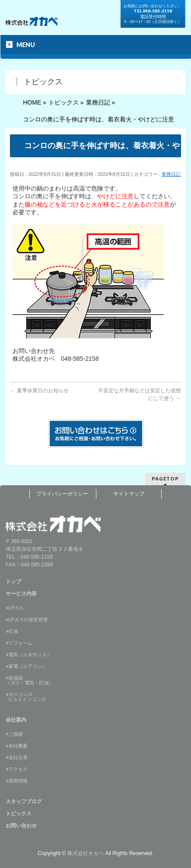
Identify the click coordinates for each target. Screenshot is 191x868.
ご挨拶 (16, 734)
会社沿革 (18, 757)
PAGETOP (165, 479)
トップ (13, 582)
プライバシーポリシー (62, 494)
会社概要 (18, 746)
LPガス (16, 608)
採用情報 (18, 781)
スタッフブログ (24, 801)
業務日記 (171, 174)
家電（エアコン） (28, 666)
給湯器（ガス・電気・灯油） (29, 680)
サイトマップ (129, 494)
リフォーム (21, 643)
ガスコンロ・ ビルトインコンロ (26, 697)
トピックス (19, 814)
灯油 (13, 631)
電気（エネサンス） (30, 655)
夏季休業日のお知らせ (39, 391)
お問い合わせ (21, 826)
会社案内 (16, 720)
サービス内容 (21, 594)
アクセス (18, 769)
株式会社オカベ (86, 853)
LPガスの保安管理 (28, 620)
